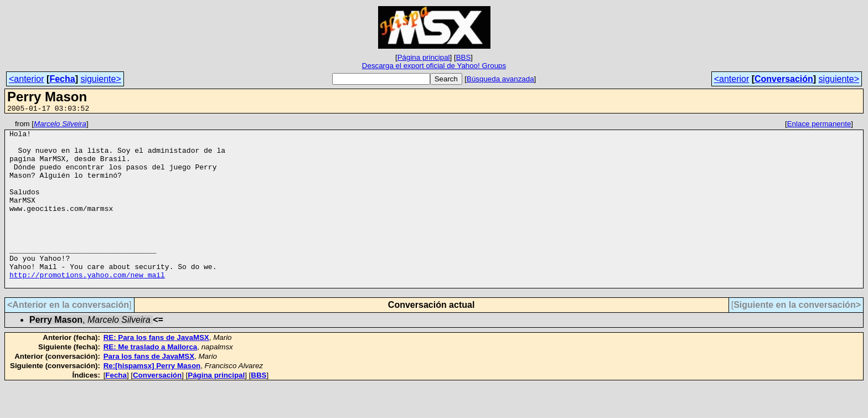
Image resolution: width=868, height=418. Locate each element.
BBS (464, 57)
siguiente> (100, 79)
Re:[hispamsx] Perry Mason (152, 399)
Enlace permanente (819, 125)
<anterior (27, 79)
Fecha (62, 79)
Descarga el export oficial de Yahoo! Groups (434, 66)
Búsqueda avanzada (500, 79)
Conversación (784, 79)
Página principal (424, 57)
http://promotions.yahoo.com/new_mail (87, 306)
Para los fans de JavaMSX (149, 389)
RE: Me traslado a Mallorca (151, 380)
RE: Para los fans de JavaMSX (156, 371)
